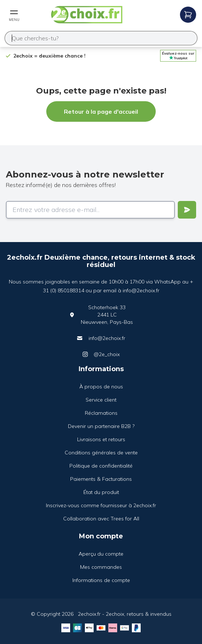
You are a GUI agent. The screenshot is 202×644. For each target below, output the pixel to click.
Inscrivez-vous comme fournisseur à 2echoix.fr (101, 505)
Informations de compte (101, 580)
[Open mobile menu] (14, 15)
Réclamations (101, 413)
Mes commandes (101, 567)
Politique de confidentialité (101, 466)
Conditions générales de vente (101, 453)
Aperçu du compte (101, 554)
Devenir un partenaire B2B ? (101, 426)
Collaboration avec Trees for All (101, 519)
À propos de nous (101, 387)
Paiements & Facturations (101, 479)
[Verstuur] (187, 210)
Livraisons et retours (101, 439)
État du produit (101, 492)
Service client (101, 400)
